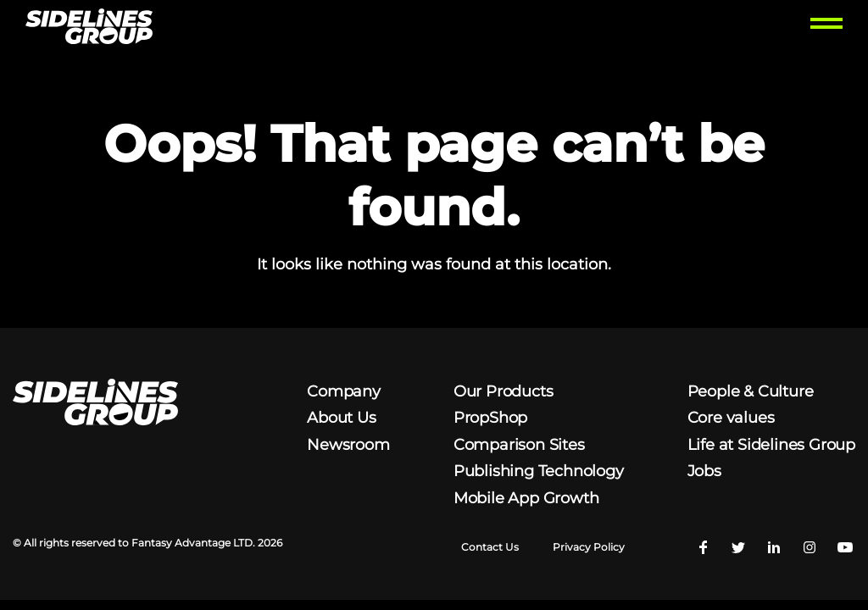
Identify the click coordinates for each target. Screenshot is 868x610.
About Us (341, 418)
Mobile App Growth (526, 498)
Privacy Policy (589, 547)
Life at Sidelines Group (771, 445)
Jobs (704, 471)
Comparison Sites (519, 445)
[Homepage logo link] (89, 28)
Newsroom (348, 445)
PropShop (490, 418)
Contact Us (490, 547)
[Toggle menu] (826, 28)
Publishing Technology (539, 471)
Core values (731, 418)
